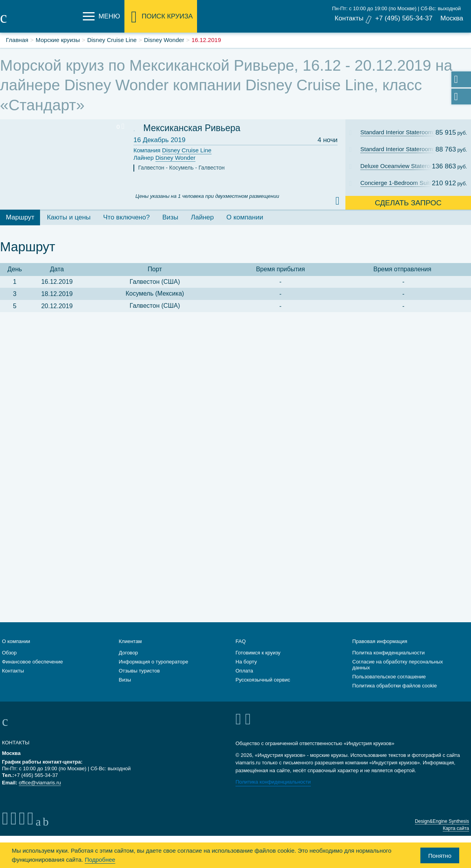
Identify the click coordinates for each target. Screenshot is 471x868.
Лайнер (164, 158)
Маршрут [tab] (20, 217)
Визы (125, 680)
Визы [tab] (170, 217)
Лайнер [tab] (202, 217)
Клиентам (131, 641)
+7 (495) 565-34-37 (404, 18)
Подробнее (100, 860)
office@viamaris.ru (40, 783)
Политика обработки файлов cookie (395, 686)
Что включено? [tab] (127, 217)
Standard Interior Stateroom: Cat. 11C (402, 132)
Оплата (244, 671)
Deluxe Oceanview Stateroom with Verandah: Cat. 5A (402, 166)
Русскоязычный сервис (263, 680)
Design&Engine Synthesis (442, 821)
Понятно (440, 856)
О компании (16, 641)
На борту (246, 662)
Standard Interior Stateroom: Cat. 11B (402, 149)
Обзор (9, 653)
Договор (129, 653)
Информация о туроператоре (154, 662)
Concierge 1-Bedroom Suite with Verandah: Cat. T (402, 183)
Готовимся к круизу (258, 653)
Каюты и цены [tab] (68, 217)
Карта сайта (456, 828)
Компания (173, 151)
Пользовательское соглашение (389, 677)
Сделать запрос (408, 203)
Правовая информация (380, 641)
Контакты (349, 18)
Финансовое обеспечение (32, 662)
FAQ (241, 641)
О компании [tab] (245, 217)
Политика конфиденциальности (273, 782)
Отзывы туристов (140, 671)
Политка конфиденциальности (389, 653)
